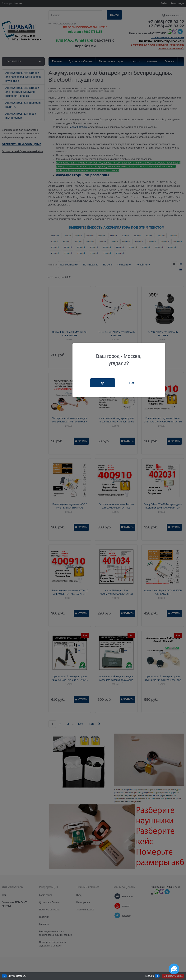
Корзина (149, 976)
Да (102, 383)
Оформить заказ (173, 976)
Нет (132, 383)
